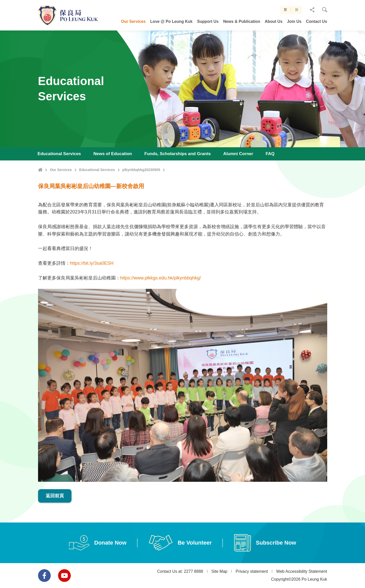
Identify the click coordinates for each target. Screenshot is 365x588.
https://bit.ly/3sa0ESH (92, 288)
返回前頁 (55, 520)
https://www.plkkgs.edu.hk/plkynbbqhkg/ (161, 302)
